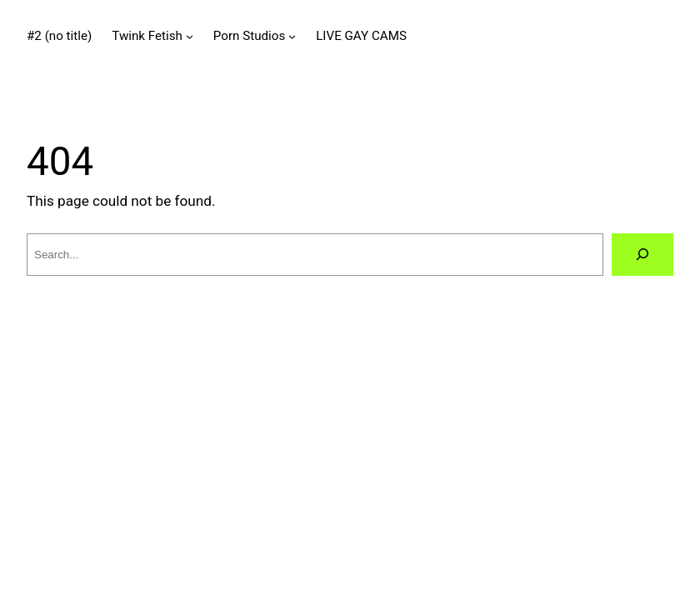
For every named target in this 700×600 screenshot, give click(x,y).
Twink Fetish (147, 36)
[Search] (642, 255)
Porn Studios (249, 36)
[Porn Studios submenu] (292, 35)
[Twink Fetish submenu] (190, 35)
